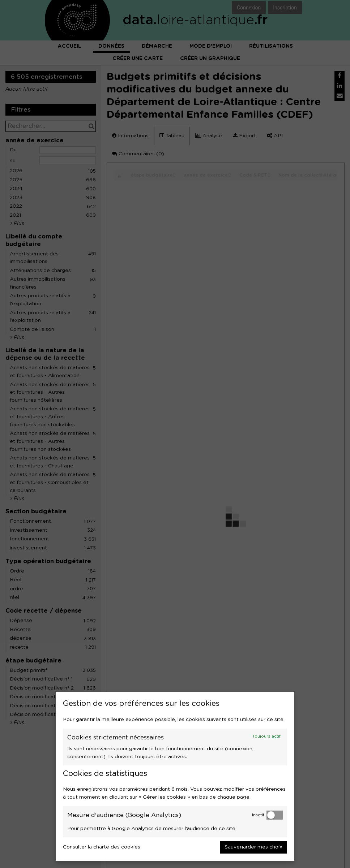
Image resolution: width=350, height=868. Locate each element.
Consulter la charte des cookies (102, 847)
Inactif (258, 815)
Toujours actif (266, 736)
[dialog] (175, 776)
